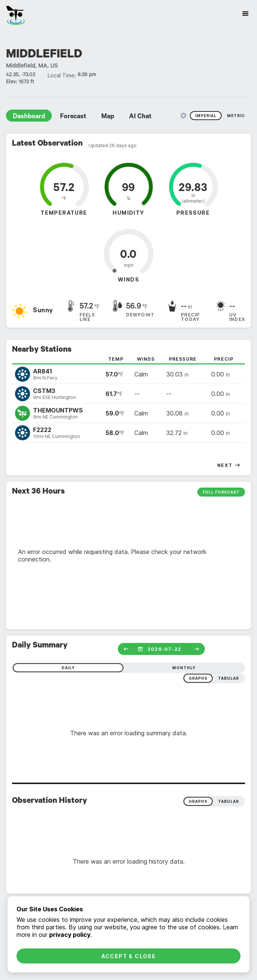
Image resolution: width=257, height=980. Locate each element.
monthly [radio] (184, 668)
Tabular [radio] (228, 801)
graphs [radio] (198, 678)
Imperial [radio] (206, 116)
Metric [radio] (236, 116)
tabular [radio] (228, 678)
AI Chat (140, 117)
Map (108, 117)
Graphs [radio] (198, 801)
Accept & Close (129, 956)
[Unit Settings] (183, 116)
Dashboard (29, 117)
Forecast (73, 117)
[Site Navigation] (245, 14)
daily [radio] (68, 668)
